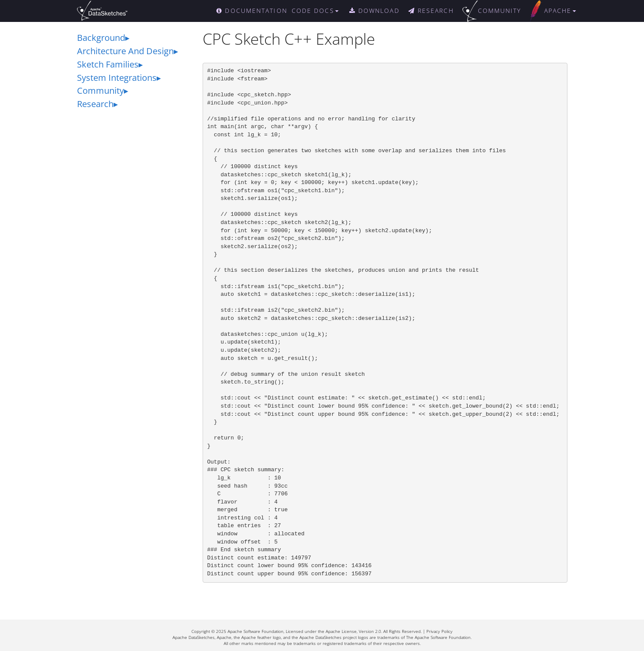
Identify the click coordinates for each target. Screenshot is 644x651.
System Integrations (117, 78)
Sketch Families (108, 64)
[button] (319, 11)
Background (101, 38)
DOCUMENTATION (252, 11)
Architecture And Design (125, 51)
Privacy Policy (439, 631)
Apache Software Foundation (256, 631)
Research (95, 104)
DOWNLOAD (374, 11)
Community (100, 91)
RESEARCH (431, 11)
